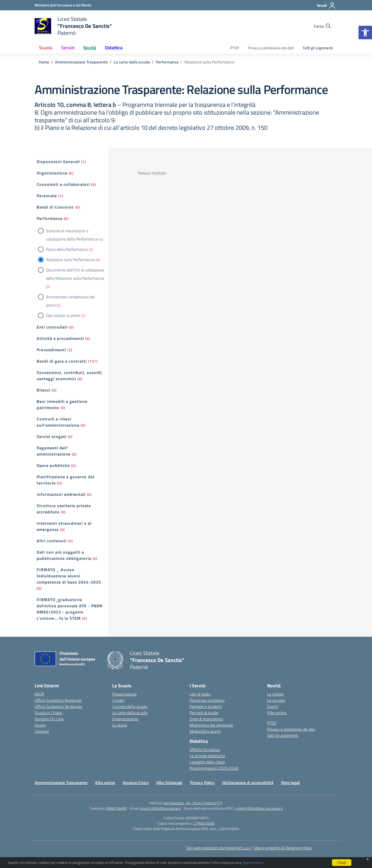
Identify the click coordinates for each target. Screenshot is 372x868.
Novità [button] (90, 48)
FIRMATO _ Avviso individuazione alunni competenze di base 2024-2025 (69, 576)
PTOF (235, 48)
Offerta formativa (205, 750)
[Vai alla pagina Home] (44, 62)
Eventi (273, 706)
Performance (50, 218)
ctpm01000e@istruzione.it (160, 808)
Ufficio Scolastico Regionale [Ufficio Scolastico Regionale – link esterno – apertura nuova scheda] (58, 700)
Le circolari (276, 700)
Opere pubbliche (53, 465)
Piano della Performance (67, 249)
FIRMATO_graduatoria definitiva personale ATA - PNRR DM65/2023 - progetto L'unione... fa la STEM (70, 609)
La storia (119, 725)
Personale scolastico (207, 700)
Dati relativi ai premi (63, 315)
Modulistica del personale (211, 725)
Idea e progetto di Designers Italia (283, 848)
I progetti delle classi (207, 762)
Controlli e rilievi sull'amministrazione (58, 422)
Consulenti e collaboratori (63, 184)
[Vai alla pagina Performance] (167, 62)
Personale (47, 196)
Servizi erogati (52, 436)
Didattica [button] (114, 48)
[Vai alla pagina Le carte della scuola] (132, 62)
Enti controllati (52, 327)
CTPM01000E (204, 823)
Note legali (290, 783)
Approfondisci (253, 862)
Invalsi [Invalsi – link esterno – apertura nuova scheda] (40, 725)
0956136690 (117, 808)
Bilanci (44, 390)
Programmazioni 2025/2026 (214, 768)
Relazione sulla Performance (70, 260)
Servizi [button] (68, 48)
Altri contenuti (52, 541)
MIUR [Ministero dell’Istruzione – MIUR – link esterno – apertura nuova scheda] (39, 694)
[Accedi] (326, 5)
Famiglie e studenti (206, 706)
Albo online (277, 713)
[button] (365, 33)
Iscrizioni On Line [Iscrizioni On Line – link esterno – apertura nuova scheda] (49, 719)
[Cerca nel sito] (322, 26)
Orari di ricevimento (206, 719)
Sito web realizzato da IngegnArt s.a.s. (219, 848)
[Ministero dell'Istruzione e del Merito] (63, 5)
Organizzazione (52, 173)
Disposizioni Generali (58, 162)
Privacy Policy (202, 783)
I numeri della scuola (130, 706)
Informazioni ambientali (61, 494)
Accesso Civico (136, 783)
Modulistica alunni (205, 731)
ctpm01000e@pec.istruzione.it (259, 808)
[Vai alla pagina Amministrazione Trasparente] (81, 62)
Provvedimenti (51, 350)
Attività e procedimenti (60, 338)
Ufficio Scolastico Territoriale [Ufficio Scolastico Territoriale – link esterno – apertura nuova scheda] (59, 706)
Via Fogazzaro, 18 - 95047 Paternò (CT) (193, 803)
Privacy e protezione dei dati (271, 48)
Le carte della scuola (130, 713)
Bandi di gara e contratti (62, 361)
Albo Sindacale (169, 783)
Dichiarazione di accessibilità (248, 783)
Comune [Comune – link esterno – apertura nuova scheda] (42, 731)
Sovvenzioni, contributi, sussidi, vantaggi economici (70, 376)
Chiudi (342, 862)
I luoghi (118, 700)
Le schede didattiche (207, 756)
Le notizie (275, 694)
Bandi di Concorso (55, 207)
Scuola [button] (46, 48)
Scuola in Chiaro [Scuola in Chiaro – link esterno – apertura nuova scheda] (48, 713)
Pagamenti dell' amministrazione (54, 451)
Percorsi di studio (204, 713)
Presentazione (124, 694)
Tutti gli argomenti (318, 48)
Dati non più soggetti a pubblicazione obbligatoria (64, 555)
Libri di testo (200, 694)
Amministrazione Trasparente (61, 783)
